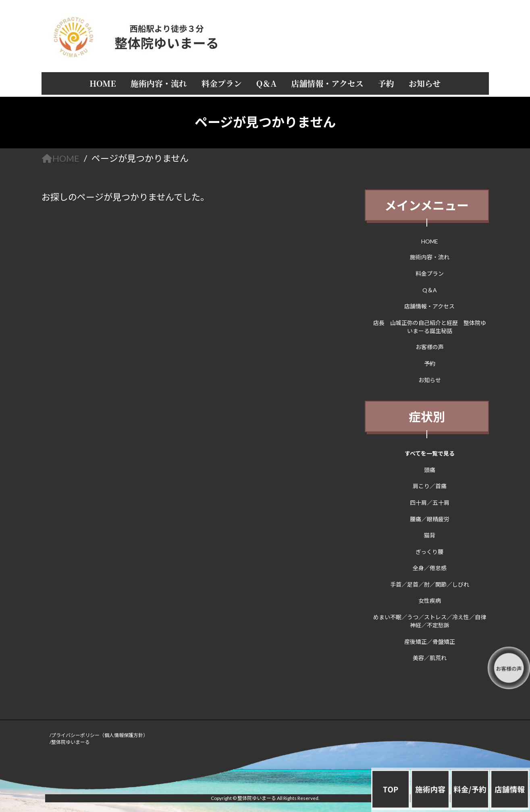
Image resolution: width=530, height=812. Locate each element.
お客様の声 (430, 347)
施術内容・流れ (430, 257)
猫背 (430, 535)
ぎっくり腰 (429, 551)
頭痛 (430, 470)
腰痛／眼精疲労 (430, 519)
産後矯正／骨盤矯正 (430, 641)
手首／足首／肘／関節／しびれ (430, 584)
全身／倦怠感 (430, 568)
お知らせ (430, 380)
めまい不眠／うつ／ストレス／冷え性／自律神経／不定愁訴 (430, 621)
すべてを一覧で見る (430, 453)
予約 (430, 363)
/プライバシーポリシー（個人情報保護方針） (99, 735)
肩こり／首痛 (430, 486)
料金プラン (430, 274)
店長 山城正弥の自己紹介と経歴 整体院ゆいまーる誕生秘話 (430, 326)
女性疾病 (430, 601)
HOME (430, 241)
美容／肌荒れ (430, 658)
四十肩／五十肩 (430, 503)
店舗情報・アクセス (429, 306)
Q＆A (430, 290)
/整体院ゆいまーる (70, 742)
